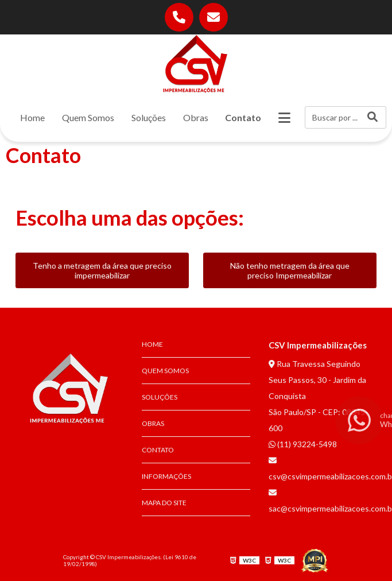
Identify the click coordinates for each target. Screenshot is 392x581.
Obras (196, 117)
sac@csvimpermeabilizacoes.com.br (323, 501)
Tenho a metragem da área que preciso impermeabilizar (102, 270)
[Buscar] (372, 117)
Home (32, 117)
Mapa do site (164, 503)
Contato (243, 117)
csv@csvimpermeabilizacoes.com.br (323, 469)
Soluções (149, 117)
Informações (166, 476)
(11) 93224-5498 (303, 444)
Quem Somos (88, 117)
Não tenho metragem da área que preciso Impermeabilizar (290, 270)
